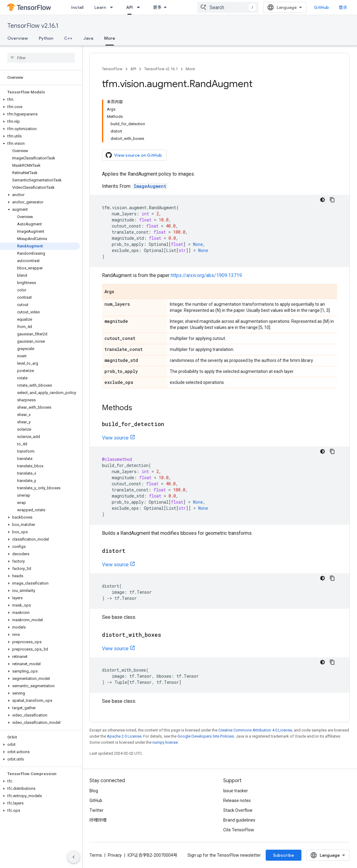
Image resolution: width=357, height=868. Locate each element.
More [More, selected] (110, 38)
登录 (343, 7)
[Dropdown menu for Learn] (113, 7)
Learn (100, 7)
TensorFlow (112, 69)
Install (77, 7)
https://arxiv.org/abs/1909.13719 (206, 275)
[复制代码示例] (332, 200)
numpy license (165, 742)
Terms (96, 855)
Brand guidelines (239, 820)
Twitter (97, 810)
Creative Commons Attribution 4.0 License (255, 730)
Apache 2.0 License (124, 736)
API (133, 69)
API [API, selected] (129, 7)
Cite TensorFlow (239, 830)
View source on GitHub (134, 155)
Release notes (237, 801)
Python (46, 38)
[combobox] (228, 7)
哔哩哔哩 (98, 820)
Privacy (115, 855)
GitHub (321, 7)
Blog (94, 791)
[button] (40, 100)
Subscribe (284, 855)
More (190, 69)
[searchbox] (41, 58)
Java (88, 38)
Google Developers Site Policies (206, 736)
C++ (68, 38)
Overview (18, 38)
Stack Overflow (238, 810)
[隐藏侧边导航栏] (74, 857)
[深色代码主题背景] (322, 200)
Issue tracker (236, 791)
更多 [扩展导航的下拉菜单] (157, 7)
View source (115, 438)
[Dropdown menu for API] (140, 7)
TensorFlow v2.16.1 (33, 26)
